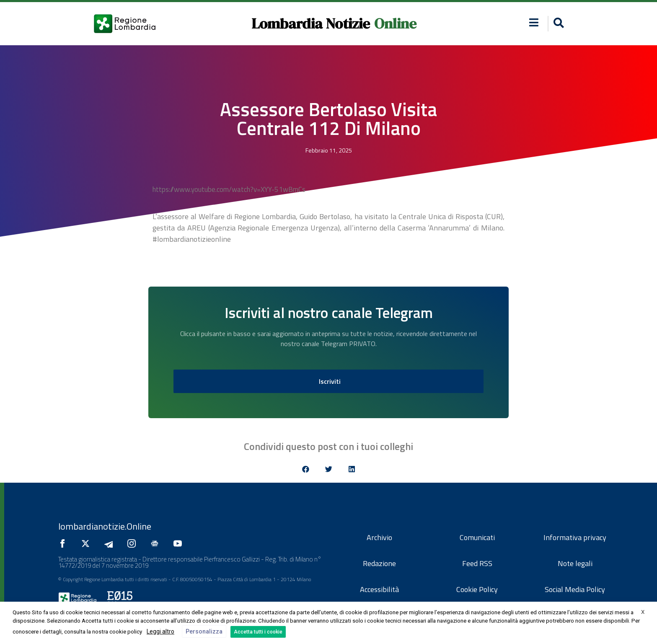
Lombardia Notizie (311, 23)
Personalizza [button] (204, 631)
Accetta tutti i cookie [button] (258, 632)
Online (395, 23)
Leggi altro (160, 631)
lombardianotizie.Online (105, 526)
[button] (557, 24)
